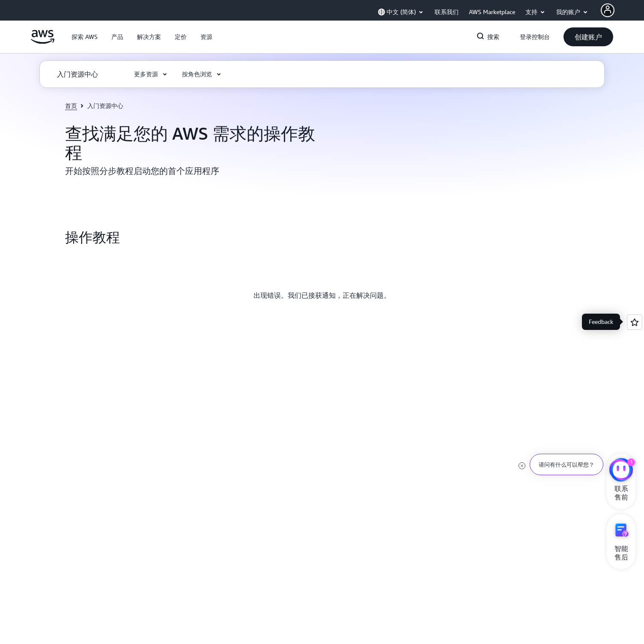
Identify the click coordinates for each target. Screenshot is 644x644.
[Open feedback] (635, 322)
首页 (71, 106)
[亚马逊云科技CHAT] (621, 471)
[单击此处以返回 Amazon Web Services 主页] (43, 42)
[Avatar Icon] (608, 10)
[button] (85, 37)
